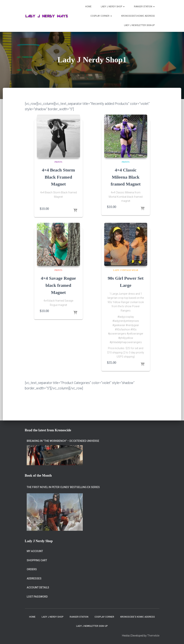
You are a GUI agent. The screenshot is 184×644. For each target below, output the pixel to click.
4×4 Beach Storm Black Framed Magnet (58, 177)
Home (88, 7)
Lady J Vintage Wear (126, 270)
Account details (38, 587)
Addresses (34, 578)
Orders (32, 569)
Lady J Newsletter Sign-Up (139, 25)
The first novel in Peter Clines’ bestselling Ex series (63, 487)
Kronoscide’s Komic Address (138, 16)
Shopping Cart (37, 560)
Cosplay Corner (101, 16)
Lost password (37, 597)
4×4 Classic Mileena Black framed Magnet (126, 177)
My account (35, 551)
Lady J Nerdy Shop (113, 7)
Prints (58, 162)
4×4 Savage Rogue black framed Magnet (58, 285)
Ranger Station (144, 7)
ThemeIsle (153, 636)
